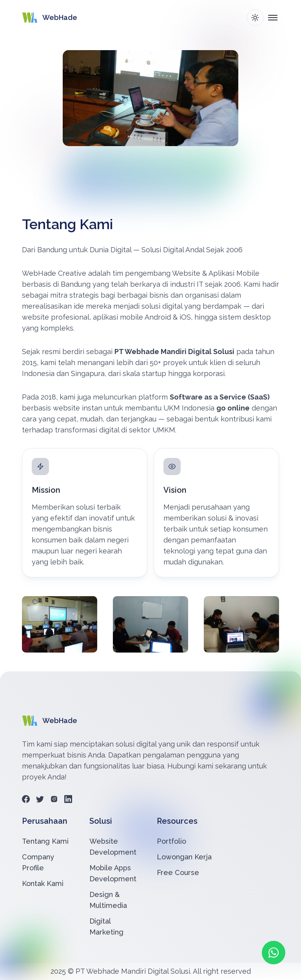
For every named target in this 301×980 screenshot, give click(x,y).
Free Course (178, 872)
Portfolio (171, 841)
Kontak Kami (43, 883)
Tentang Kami (45, 841)
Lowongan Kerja (184, 857)
